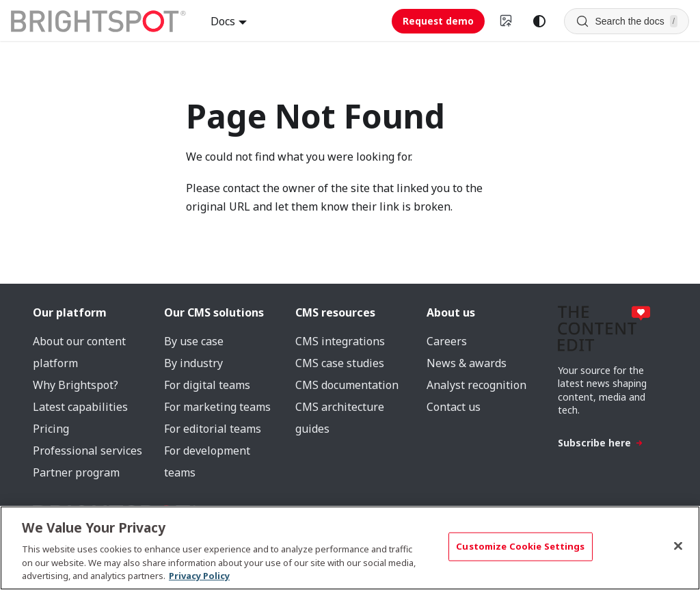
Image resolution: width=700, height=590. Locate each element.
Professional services (87, 451)
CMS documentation (347, 385)
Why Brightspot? (76, 385)
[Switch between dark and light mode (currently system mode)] (539, 21)
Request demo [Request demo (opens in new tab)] (438, 21)
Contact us (454, 407)
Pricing (51, 429)
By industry (193, 363)
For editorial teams (213, 429)
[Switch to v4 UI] (507, 21)
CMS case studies (340, 363)
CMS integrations (340, 341)
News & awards (467, 363)
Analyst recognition (476, 385)
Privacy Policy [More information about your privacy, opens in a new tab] (199, 576)
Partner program (76, 472)
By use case (194, 341)
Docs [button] (223, 21)
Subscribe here (601, 443)
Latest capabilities (80, 407)
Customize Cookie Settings (520, 546)
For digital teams (207, 385)
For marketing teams (217, 407)
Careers (447, 341)
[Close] (678, 546)
